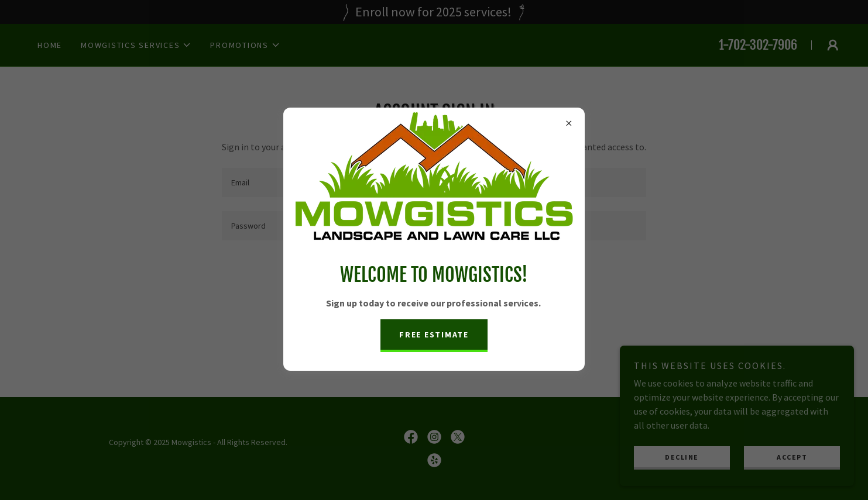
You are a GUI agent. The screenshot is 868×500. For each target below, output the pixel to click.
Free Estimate (434, 335)
